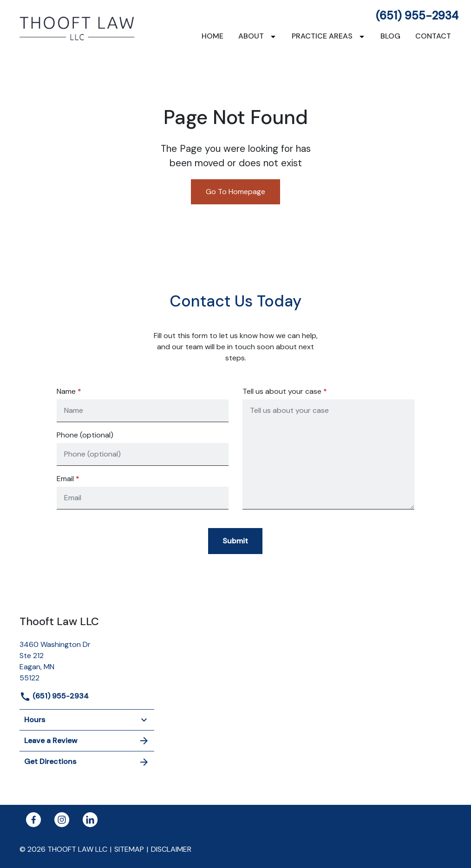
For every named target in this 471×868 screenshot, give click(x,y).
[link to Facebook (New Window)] (33, 820)
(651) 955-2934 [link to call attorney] (417, 16)
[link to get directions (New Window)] (87, 660)
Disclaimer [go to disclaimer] (171, 849)
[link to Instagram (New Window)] (62, 820)
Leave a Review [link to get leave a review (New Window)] (87, 741)
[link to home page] (78, 28)
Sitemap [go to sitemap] (129, 849)
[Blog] (390, 36)
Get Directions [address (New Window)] (87, 762)
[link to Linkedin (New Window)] (90, 820)
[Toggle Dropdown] (275, 36)
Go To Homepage (235, 192)
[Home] (213, 36)
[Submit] (235, 541)
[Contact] (433, 36)
